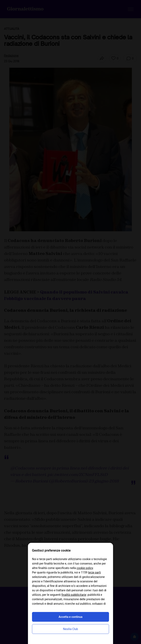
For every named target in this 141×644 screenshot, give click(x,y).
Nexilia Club (70, 629)
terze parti (94, 572)
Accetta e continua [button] (70, 617)
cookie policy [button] (85, 568)
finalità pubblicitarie (74, 595)
